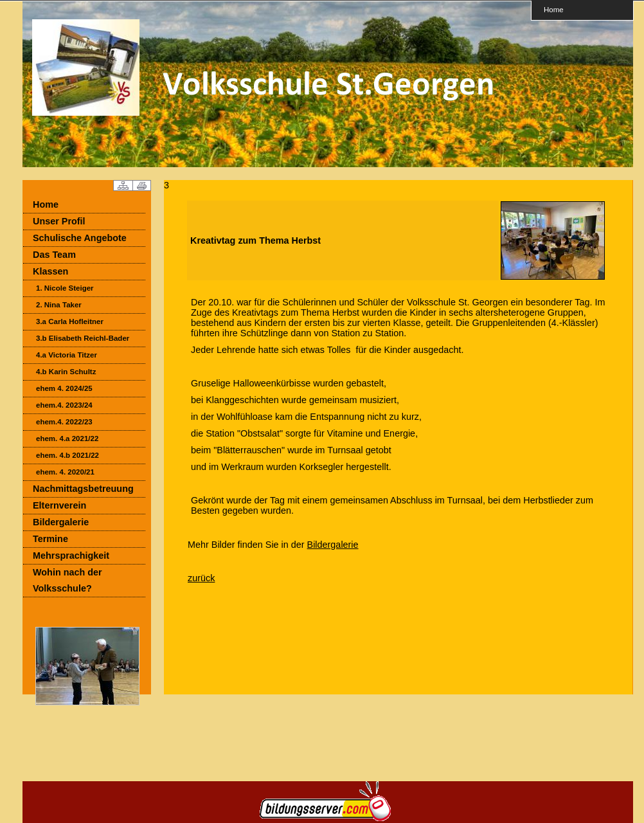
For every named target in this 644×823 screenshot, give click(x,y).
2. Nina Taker (59, 305)
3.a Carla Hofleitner (70, 321)
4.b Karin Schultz (66, 372)
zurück (201, 578)
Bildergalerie (61, 522)
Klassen (50, 271)
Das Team (54, 255)
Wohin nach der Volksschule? (67, 580)
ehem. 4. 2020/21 (65, 472)
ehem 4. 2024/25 (64, 388)
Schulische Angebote (80, 238)
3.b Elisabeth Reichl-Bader (83, 338)
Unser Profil (59, 221)
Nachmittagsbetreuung (83, 489)
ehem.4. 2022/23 (64, 422)
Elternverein (59, 505)
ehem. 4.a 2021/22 (67, 439)
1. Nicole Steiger (65, 288)
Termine (50, 539)
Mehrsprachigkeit (71, 556)
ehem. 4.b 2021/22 (67, 455)
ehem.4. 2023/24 (64, 405)
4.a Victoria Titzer (67, 355)
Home (554, 9)
